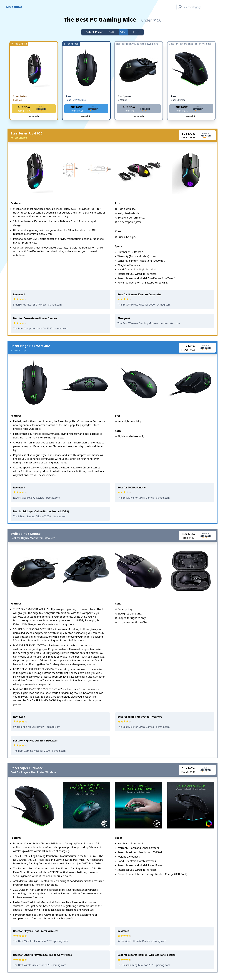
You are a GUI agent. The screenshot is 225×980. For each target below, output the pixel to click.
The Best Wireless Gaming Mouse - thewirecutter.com (149, 323)
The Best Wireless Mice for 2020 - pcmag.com (144, 305)
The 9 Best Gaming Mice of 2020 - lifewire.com (40, 516)
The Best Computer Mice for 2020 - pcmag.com (41, 328)
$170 (136, 32)
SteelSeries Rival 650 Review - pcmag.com (37, 305)
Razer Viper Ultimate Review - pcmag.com (142, 941)
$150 (123, 32)
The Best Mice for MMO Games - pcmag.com (144, 498)
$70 (111, 32)
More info (34, 116)
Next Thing (14, 7)
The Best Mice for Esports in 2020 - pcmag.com (41, 941)
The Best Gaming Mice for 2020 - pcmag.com (39, 751)
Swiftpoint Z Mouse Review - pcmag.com (37, 727)
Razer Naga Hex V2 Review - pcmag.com (37, 498)
